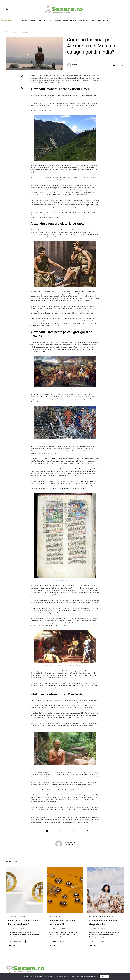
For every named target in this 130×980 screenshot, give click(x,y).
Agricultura (94, 916)
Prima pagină (11, 32)
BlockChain (12, 916)
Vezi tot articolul (17, 941)
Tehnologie (32, 916)
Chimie (56, 916)
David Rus (74, 64)
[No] (127, 977)
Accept (104, 977)
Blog (50, 916)
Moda (111, 916)
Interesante (24, 32)
